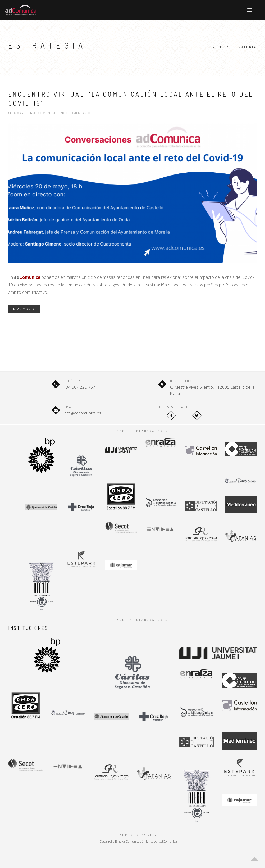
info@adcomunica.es (82, 413)
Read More (24, 309)
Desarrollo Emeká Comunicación (122, 841)
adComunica (43, 113)
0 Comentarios (77, 113)
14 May (17, 113)
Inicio (218, 47)
